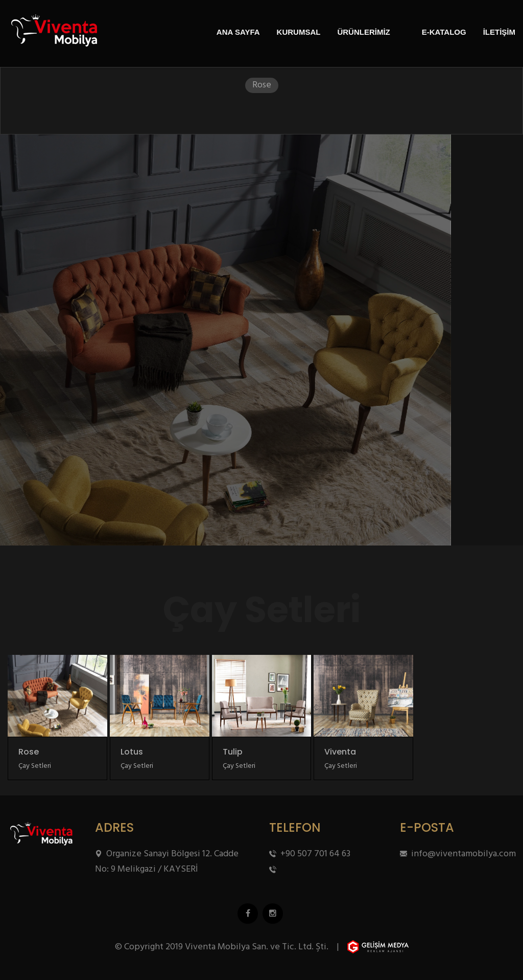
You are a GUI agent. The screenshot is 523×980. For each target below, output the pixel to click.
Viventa (340, 752)
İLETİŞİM (499, 32)
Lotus (132, 752)
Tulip (233, 752)
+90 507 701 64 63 (310, 854)
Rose (29, 752)
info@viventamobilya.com (458, 854)
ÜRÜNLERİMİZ (363, 32)
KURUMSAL (299, 32)
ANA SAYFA (238, 32)
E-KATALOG (444, 32)
